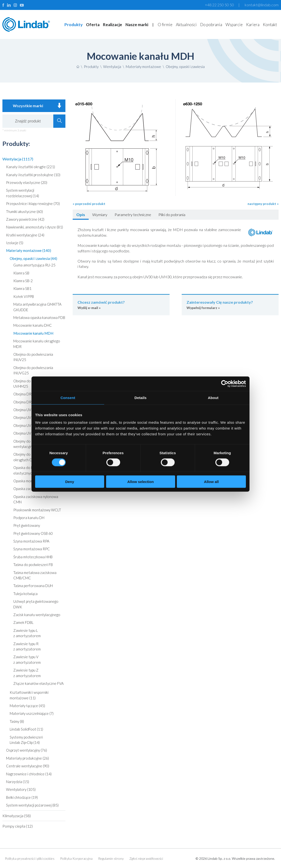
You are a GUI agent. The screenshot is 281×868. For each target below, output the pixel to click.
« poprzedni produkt (89, 204)
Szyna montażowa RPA (31, 541)
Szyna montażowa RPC (32, 549)
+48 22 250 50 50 (219, 5)
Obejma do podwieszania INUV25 (33, 357)
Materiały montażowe (143, 67)
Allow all (211, 482)
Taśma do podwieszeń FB (33, 565)
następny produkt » (263, 204)
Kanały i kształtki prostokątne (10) (33, 175)
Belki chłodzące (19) (22, 797)
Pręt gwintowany (27, 525)
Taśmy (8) (17, 721)
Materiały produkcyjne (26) (27, 758)
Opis (81, 215)
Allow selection (140, 482)
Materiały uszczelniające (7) (32, 713)
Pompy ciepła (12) (18, 826)
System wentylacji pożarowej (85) (32, 805)
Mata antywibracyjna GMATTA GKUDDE (37, 307)
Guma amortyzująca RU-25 (34, 265)
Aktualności (186, 25)
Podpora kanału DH (29, 518)
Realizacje (113, 25)
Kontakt (270, 25)
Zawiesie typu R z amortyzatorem (27, 646)
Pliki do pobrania (172, 215)
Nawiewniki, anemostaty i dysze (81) (35, 227)
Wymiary (100, 215)
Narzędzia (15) (18, 782)
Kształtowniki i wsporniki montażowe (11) (29, 695)
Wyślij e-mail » (121, 305)
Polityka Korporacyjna (76, 858)
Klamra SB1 (22, 288)
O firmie (165, 25)
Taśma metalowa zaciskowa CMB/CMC (35, 575)
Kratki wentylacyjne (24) (25, 235)
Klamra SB (21, 273)
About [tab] (213, 397)
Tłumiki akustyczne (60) (24, 211)
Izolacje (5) (15, 243)
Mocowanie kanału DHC (33, 325)
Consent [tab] (68, 397)
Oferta (93, 25)
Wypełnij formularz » (230, 305)
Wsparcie (234, 25)
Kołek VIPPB (24, 296)
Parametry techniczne (133, 215)
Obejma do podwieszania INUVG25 (33, 370)
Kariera (253, 25)
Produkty (74, 25)
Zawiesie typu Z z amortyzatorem (27, 673)
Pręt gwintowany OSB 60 (33, 533)
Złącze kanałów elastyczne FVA (39, 683)
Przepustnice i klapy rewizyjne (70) (33, 204)
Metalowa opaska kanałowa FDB (39, 317)
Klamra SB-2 (23, 281)
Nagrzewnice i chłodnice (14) (29, 774)
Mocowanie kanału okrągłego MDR (37, 344)
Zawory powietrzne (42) (25, 219)
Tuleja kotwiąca (25, 594)
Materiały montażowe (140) (29, 250)
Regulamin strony (111, 858)
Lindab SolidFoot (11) (26, 729)
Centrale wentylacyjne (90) (28, 766)
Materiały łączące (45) (27, 706)
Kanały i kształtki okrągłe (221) (31, 167)
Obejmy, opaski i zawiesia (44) (33, 258)
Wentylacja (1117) (18, 159)
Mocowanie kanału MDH (33, 333)
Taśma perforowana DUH (33, 586)
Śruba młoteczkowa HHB (33, 557)
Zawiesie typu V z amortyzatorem (27, 659)
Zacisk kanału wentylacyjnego (37, 615)
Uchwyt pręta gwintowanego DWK (36, 604)
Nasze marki (137, 25)
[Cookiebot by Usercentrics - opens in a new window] (225, 384)
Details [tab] (140, 397)
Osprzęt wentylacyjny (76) (27, 750)
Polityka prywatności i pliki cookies (30, 858)
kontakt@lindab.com (262, 5)
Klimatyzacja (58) (17, 816)
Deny (70, 482)
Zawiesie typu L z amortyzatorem (27, 633)
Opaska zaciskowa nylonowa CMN (36, 499)
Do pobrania (211, 25)
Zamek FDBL (23, 622)
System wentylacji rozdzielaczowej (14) (23, 193)
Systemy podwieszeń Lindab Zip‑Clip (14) (26, 740)
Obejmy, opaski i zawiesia (185, 67)
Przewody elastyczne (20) (27, 182)
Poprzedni (72, 144)
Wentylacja (112, 67)
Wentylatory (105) (21, 789)
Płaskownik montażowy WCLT (37, 510)
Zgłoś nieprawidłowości (146, 858)
